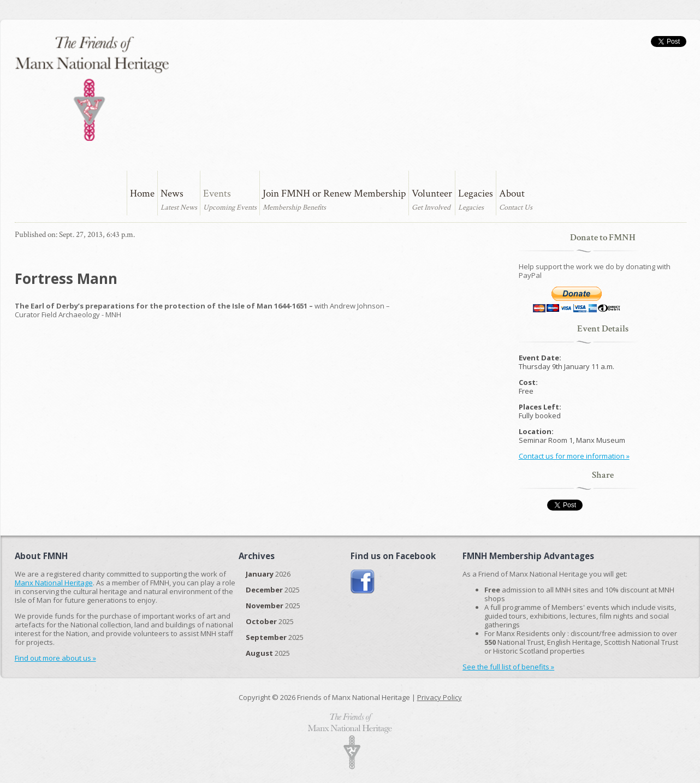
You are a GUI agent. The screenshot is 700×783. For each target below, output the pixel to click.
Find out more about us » (55, 658)
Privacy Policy (440, 697)
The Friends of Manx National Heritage (92, 88)
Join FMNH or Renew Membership (334, 194)
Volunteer (432, 194)
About (512, 194)
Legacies (476, 194)
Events (217, 194)
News (172, 194)
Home (142, 194)
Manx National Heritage (54, 583)
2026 (268, 574)
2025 (273, 590)
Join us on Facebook (363, 582)
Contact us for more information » (574, 456)
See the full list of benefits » (508, 667)
